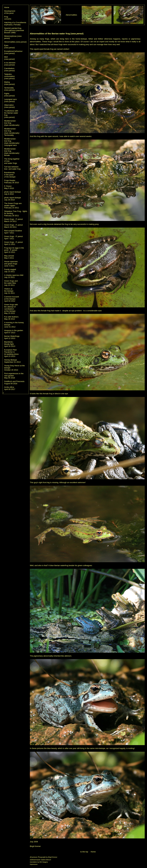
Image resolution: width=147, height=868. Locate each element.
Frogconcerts (8, 18)
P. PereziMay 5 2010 (9, 187)
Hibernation (9, 106)
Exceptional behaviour (13, 52)
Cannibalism (9, 69)
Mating (9, 83)
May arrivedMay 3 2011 (9, 257)
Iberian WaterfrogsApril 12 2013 (12, 337)
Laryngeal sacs (10, 100)
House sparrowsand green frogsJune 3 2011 (11, 264)
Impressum (34, 864)
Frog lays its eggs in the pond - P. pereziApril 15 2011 (14, 250)
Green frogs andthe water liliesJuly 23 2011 (11, 283)
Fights (9, 95)
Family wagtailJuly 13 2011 (10, 270)
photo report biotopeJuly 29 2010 (12, 199)
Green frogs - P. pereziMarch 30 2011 (13, 226)
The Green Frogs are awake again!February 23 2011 (13, 206)
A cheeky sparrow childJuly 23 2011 (14, 276)
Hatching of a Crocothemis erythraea (15, 24)
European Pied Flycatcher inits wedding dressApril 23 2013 (11, 353)
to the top (84, 852)
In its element (10, 64)
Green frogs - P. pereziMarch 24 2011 (13, 220)
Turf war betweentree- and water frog (12, 168)
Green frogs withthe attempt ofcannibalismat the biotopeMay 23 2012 (11, 309)
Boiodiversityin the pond (10, 175)
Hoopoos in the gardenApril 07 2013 (14, 331)
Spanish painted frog (14, 30)
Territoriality (9, 89)
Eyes (9, 47)
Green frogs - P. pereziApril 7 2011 (13, 237)
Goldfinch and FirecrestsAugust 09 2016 (14, 382)
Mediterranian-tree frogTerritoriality (12, 132)
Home (7, 7)
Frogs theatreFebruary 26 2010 (12, 181)
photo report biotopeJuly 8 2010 (12, 193)
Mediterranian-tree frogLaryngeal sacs (12, 142)
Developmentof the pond (10, 12)
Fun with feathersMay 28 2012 (11, 318)
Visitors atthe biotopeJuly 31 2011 (9, 291)
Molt (9, 58)
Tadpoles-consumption (9, 76)
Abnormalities (15, 42)
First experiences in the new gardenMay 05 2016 (14, 376)
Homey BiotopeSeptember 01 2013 (12, 361)
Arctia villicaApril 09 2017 (10, 388)
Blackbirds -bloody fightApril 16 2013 (10, 344)
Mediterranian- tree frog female (12, 152)
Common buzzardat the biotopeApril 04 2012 (12, 299)
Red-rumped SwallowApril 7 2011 (13, 232)
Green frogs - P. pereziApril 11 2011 (13, 243)
